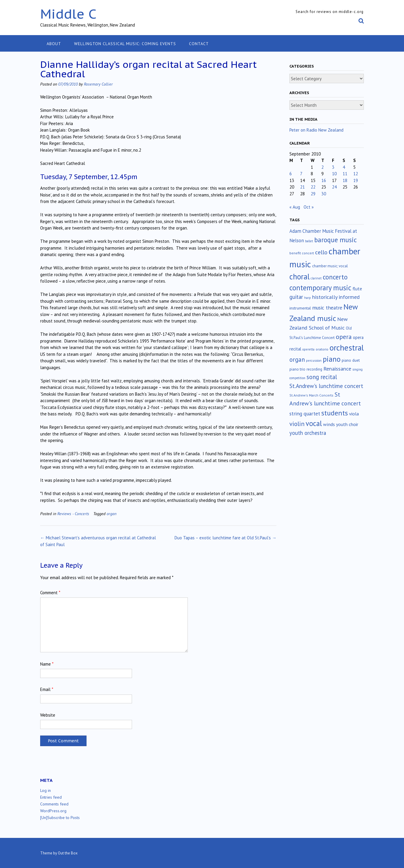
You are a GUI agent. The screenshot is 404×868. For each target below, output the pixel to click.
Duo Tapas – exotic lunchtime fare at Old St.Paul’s (225, 538)
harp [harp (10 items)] (308, 298)
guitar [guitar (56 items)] (296, 297)
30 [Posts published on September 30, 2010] (324, 194)
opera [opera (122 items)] (344, 337)
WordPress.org (53, 811)
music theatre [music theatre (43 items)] (327, 308)
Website (48, 715)
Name (47, 664)
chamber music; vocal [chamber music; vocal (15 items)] (330, 266)
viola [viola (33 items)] (354, 414)
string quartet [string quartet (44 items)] (305, 413)
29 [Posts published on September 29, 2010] (313, 194)
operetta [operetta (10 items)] (308, 349)
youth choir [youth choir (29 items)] (347, 424)
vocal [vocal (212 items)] (314, 423)
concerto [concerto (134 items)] (335, 277)
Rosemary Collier (98, 84)
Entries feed (51, 797)
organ (111, 514)
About (54, 44)
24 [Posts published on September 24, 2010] (334, 187)
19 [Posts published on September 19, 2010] (356, 180)
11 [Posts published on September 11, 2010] (345, 174)
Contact (199, 44)
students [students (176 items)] (335, 413)
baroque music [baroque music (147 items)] (335, 240)
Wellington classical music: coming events (125, 44)
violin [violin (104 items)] (297, 424)
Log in (45, 790)
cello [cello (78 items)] (321, 252)
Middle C (68, 14)
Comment (50, 593)
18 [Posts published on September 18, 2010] (345, 180)
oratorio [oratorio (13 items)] (322, 349)
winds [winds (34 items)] (329, 424)
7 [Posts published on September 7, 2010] (301, 174)
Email (47, 689)
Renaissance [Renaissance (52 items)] (337, 369)
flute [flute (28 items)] (357, 289)
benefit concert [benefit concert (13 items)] (302, 253)
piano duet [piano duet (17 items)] (351, 360)
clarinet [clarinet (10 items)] (316, 278)
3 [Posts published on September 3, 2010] (333, 167)
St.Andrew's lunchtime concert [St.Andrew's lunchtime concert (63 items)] (326, 386)
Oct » (309, 207)
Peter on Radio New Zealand (316, 130)
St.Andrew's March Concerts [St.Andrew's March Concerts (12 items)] (311, 395)
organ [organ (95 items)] (297, 360)
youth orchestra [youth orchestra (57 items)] (308, 433)
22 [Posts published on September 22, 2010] (313, 187)
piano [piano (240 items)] (332, 359)
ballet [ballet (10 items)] (309, 241)
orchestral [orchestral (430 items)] (347, 348)
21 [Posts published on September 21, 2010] (302, 187)
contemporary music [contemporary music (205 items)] (320, 288)
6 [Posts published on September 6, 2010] (291, 174)
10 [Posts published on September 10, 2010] (334, 174)
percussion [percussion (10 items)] (314, 361)
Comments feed (54, 804)
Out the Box (68, 853)
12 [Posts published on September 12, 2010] (356, 174)
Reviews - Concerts (73, 514)
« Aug (295, 207)
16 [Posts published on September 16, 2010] (324, 180)
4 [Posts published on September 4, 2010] (344, 167)
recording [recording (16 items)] (314, 369)
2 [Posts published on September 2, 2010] (322, 167)
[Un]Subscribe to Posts (60, 818)
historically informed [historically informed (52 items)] (336, 297)
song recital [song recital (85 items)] (322, 377)
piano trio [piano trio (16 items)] (297, 369)
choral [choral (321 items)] (299, 276)
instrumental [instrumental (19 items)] (300, 308)
